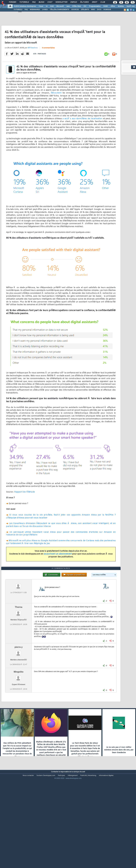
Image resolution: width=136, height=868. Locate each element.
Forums (13, 2)
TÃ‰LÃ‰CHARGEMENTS (59, 10)
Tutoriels (24, 2)
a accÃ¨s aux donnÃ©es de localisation (83, 131)
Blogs (41, 2)
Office (113, 6)
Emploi (74, 2)
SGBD (106, 6)
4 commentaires (48, 61)
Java (68, 6)
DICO (99, 10)
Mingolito (19, 710)
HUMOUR (107, 10)
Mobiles (121, 6)
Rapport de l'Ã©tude (25, 505)
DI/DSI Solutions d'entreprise (25, 6)
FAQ (34, 2)
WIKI (93, 10)
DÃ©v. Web (77, 6)
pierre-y (19, 685)
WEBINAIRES (35, 10)
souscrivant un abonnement (58, 567)
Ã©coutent (56, 106)
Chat (50, 2)
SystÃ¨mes (131, 6)
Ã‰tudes (84, 2)
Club (103, 2)
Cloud (41, 6)
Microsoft (60, 6)
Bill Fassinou (33, 60)
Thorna (19, 645)
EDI (85, 6)
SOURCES (75, 10)
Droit (95, 2)
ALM (52, 6)
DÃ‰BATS (85, 10)
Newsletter (61, 2)
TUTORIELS (18, 10)
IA (47, 6)
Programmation (95, 6)
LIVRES (45, 10)
